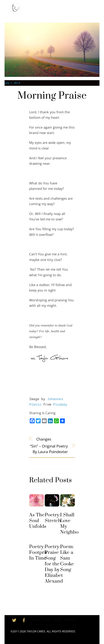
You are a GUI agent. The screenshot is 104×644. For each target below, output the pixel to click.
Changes (44, 439)
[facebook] (24, 620)
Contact (32, 15)
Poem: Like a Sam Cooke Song (67, 558)
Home (31, 7)
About (42, 7)
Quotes (57, 620)
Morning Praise (52, 96)
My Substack (56, 7)
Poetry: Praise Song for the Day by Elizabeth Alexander (56, 564)
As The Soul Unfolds (38, 521)
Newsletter (70, 620)
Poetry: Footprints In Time (41, 552)
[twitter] (15, 620)
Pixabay (60, 405)
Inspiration (74, 7)
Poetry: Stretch (53, 518)
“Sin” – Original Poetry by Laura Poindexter (49, 449)
